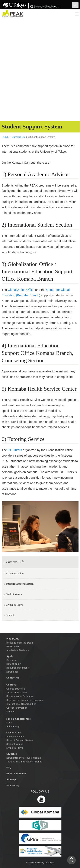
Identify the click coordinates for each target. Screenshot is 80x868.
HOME (5, 137)
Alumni (10, 615)
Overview (12, 660)
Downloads (12, 672)
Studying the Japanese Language (25, 700)
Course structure (16, 689)
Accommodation (15, 573)
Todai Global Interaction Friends (24, 762)
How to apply (14, 664)
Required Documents (18, 668)
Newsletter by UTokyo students (24, 758)
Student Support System (20, 740)
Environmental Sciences (20, 696)
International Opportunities (21, 704)
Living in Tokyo (15, 605)
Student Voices (14, 594)
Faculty (10, 712)
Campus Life (19, 137)
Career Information (17, 708)
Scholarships (14, 727)
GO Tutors (15, 450)
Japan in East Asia (17, 693)
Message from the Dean (20, 643)
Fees (9, 723)
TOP (71, 862)
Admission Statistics (18, 650)
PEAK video (13, 647)
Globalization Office (21, 290)
